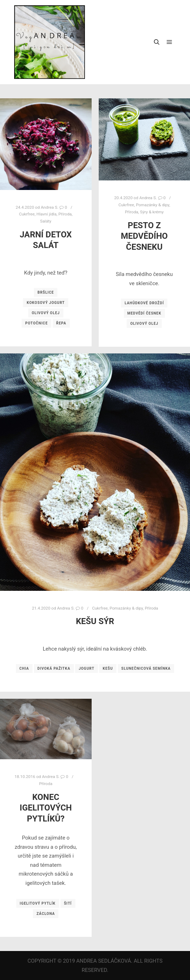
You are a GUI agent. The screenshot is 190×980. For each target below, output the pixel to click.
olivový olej (46, 313)
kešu (108, 668)
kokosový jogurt (46, 303)
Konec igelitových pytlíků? (46, 808)
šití (68, 903)
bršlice (46, 292)
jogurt (86, 668)
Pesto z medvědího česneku (144, 236)
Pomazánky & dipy (126, 608)
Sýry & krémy (152, 212)
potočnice (36, 323)
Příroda (65, 214)
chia (24, 668)
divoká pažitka (54, 668)
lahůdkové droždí (144, 303)
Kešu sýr (95, 621)
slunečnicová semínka (146, 668)
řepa (61, 323)
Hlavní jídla (47, 214)
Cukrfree (27, 214)
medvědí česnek (144, 313)
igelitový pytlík (38, 903)
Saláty (46, 221)
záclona (46, 914)
